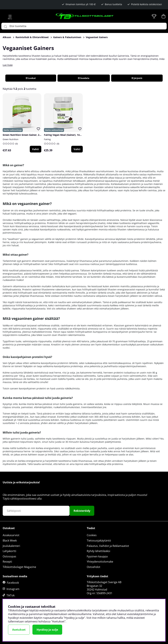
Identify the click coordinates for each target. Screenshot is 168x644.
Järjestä (137, 78)
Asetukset (19, 630)
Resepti (7, 562)
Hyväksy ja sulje (47, 630)
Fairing (47, 139)
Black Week (10, 541)
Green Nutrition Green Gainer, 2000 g (24, 135)
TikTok (11, 595)
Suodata (84, 78)
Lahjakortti (9, 551)
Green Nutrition (11, 139)
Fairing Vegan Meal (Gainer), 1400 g (64, 135)
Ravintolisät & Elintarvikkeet (32, 37)
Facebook (13, 583)
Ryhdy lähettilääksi (98, 551)
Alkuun (7, 37)
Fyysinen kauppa (97, 556)
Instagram (13, 589)
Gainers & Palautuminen (67, 37)
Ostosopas (9, 556)
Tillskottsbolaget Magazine (19, 567)
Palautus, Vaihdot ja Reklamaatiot (108, 546)
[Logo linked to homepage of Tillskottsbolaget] (85, 16)
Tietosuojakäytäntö (99, 541)
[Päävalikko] (10, 16)
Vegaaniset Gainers (97, 37)
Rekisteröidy (82, 511)
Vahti (36, 149)
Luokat (31, 78)
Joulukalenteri (11, 546)
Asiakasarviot (11, 535)
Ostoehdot (94, 567)
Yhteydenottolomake (100, 562)
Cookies (92, 535)
